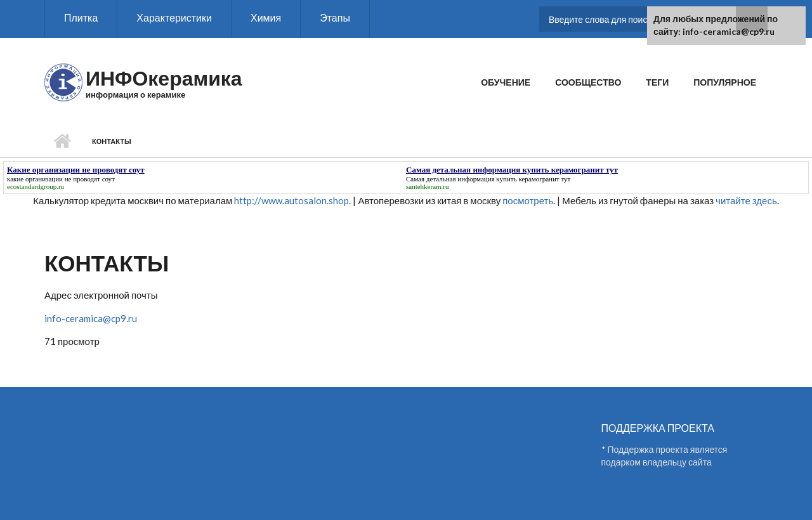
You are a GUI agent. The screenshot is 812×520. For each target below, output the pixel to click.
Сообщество (588, 82)
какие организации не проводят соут (61, 179)
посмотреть (528, 200)
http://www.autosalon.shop (291, 200)
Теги (657, 82)
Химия (266, 17)
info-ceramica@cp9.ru (91, 318)
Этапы (335, 17)
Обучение (506, 82)
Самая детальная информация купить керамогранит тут (488, 179)
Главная (62, 141)
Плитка (81, 17)
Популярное (725, 82)
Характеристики (174, 17)
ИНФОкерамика (164, 78)
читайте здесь (746, 200)
